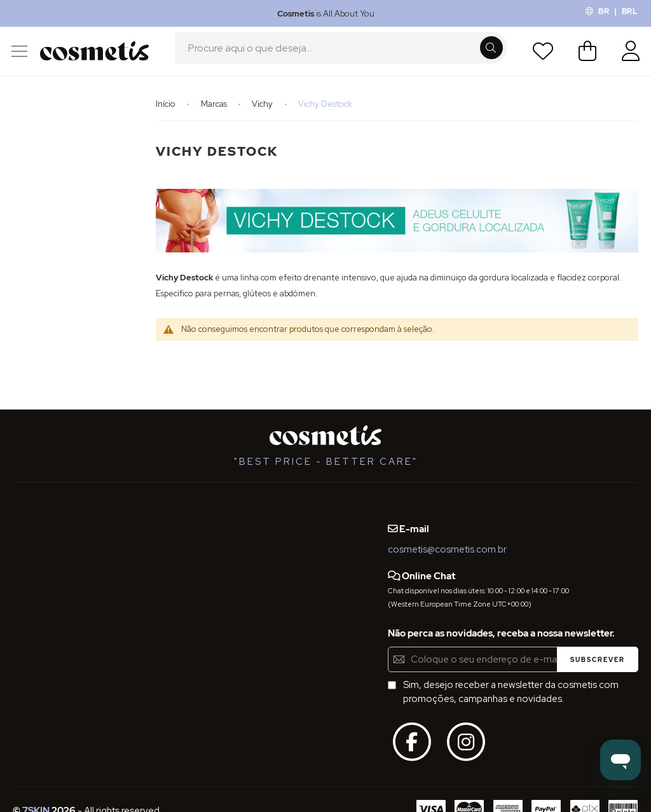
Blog (23, 662)
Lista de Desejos (541, 55)
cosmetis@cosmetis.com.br (447, 549)
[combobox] (341, 55)
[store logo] (97, 55)
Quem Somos (43, 516)
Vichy (263, 112)
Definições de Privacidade (69, 586)
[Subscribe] (598, 659)
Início (167, 112)
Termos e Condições (58, 562)
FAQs (24, 539)
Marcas (215, 112)
